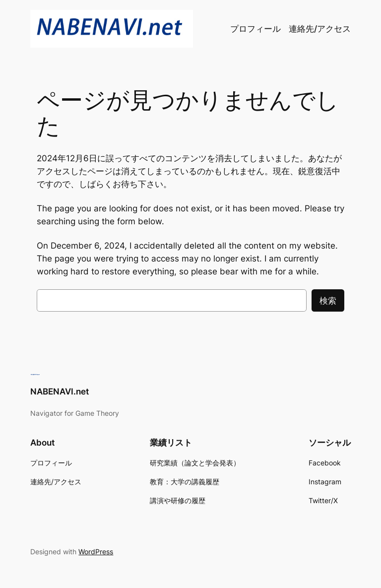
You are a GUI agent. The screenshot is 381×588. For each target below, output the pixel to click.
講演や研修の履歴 (178, 500)
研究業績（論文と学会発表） (195, 463)
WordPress (96, 552)
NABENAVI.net (60, 392)
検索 (328, 301)
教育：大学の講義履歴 (185, 482)
